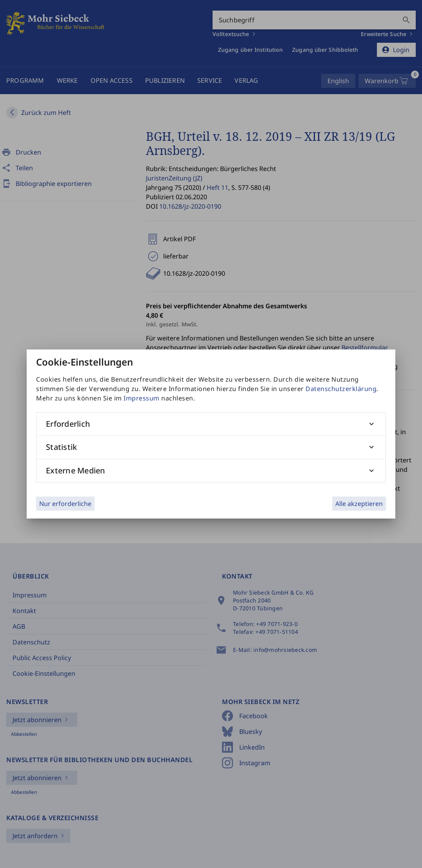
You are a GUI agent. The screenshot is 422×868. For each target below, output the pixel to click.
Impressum (142, 398)
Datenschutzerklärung (341, 389)
